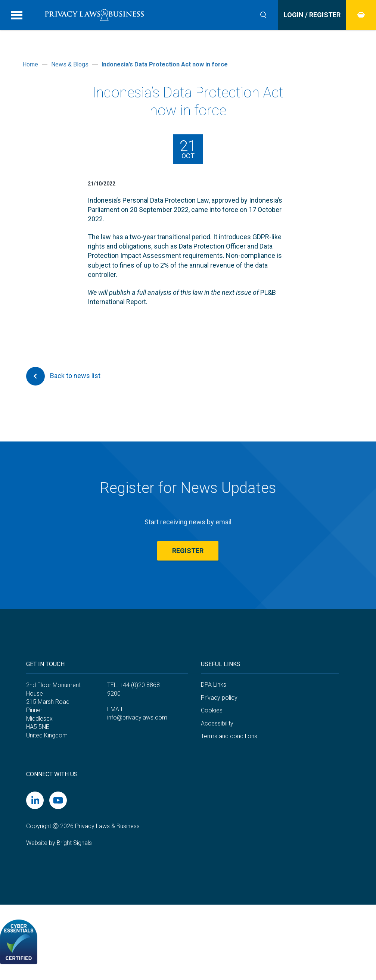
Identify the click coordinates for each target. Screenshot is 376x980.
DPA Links (214, 685)
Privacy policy (219, 698)
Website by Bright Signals (59, 843)
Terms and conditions (229, 736)
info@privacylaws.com (137, 717)
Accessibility (217, 723)
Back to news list (63, 376)
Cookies (212, 710)
